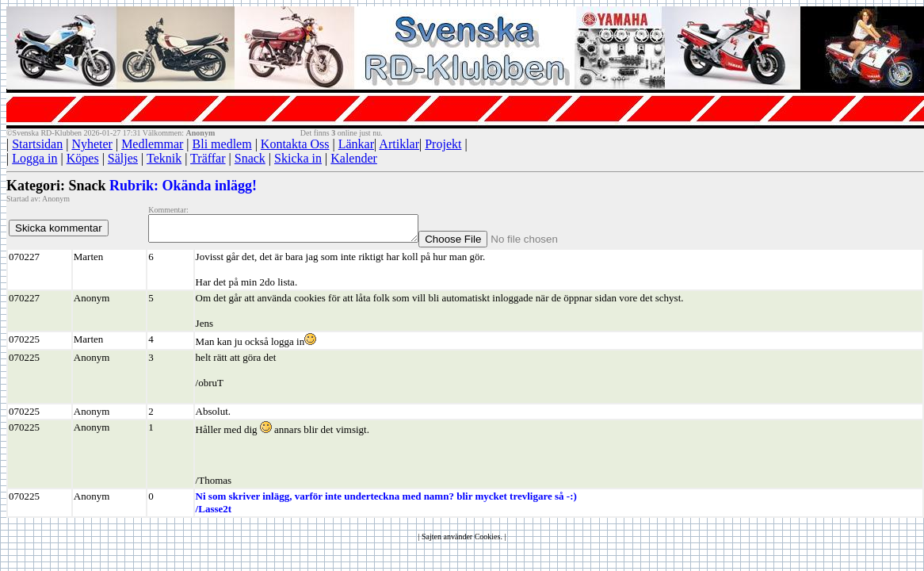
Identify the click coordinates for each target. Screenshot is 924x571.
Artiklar (399, 144)
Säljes (123, 158)
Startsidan (37, 144)
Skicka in (298, 158)
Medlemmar (152, 144)
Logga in (34, 158)
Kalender (354, 158)
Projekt (443, 144)
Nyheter (92, 144)
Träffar (208, 158)
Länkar (356, 144)
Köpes (83, 158)
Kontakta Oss (295, 144)
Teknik (164, 158)
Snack (250, 158)
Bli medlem (222, 144)
